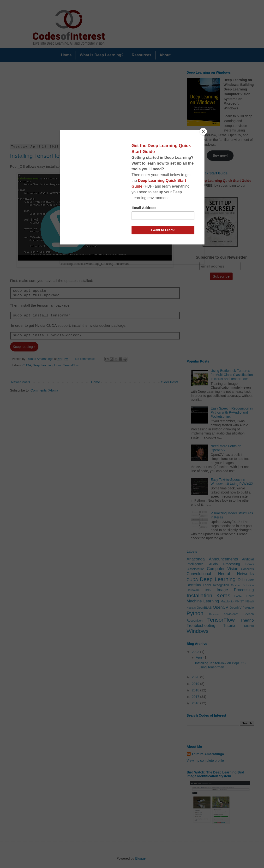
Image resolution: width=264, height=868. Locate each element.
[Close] (203, 131)
